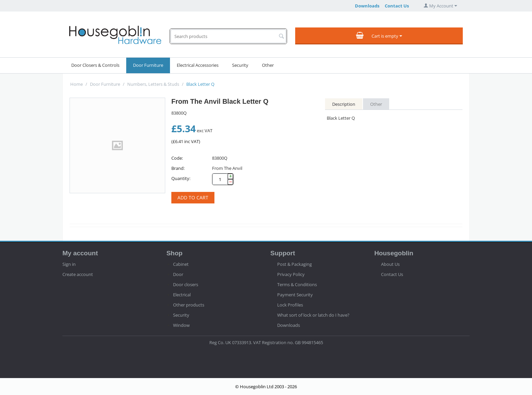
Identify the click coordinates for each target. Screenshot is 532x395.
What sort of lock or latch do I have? (313, 315)
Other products (189, 305)
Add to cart (193, 197)
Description (344, 104)
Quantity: (181, 178)
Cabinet (181, 264)
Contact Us (397, 6)
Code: (177, 158)
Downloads (367, 6)
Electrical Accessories (198, 65)
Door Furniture (148, 65)
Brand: (178, 168)
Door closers (186, 284)
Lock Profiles (290, 305)
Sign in (69, 264)
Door (178, 274)
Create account (78, 274)
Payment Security (295, 295)
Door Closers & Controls (95, 65)
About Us (390, 264)
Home (77, 84)
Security (240, 65)
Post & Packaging (294, 264)
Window (181, 325)
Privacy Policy (291, 274)
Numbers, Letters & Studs (153, 84)
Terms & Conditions (297, 284)
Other (268, 65)
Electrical (182, 295)
